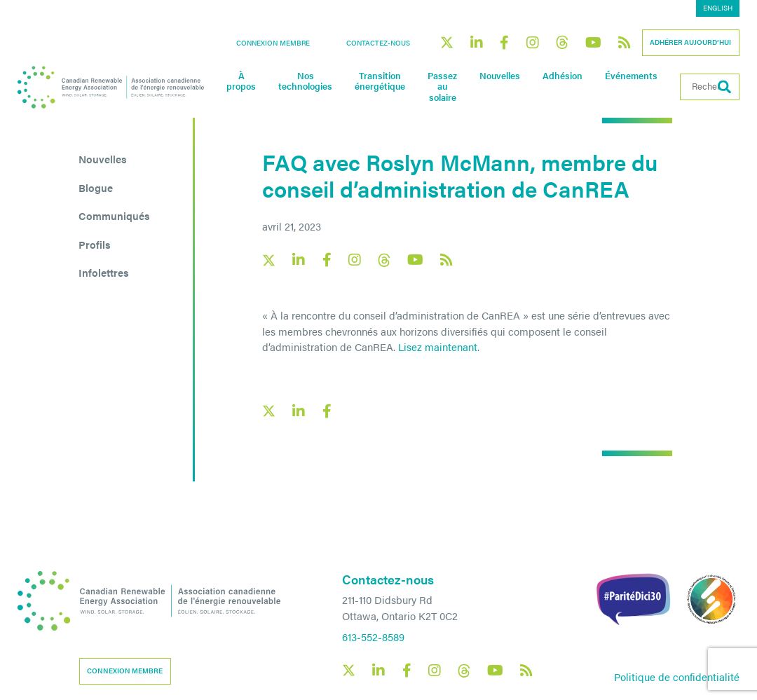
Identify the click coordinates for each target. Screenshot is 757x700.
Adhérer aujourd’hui (690, 42)
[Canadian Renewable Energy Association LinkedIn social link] (477, 43)
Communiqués (114, 215)
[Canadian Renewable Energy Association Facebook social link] (505, 43)
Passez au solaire (442, 87)
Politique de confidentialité (677, 677)
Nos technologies (305, 81)
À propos (241, 81)
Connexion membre (273, 43)
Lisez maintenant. (439, 346)
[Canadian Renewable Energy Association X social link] (447, 42)
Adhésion (562, 76)
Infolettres (104, 272)
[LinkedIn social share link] (299, 411)
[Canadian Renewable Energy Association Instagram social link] (533, 43)
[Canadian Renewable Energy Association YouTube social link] (593, 43)
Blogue (96, 187)
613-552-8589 (373, 637)
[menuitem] (718, 8)
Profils (95, 244)
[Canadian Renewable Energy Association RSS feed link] (625, 43)
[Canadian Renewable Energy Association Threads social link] (562, 42)
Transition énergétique (380, 81)
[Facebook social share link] (327, 411)
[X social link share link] (269, 411)
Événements (631, 76)
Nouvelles (500, 76)
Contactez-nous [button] (378, 43)
